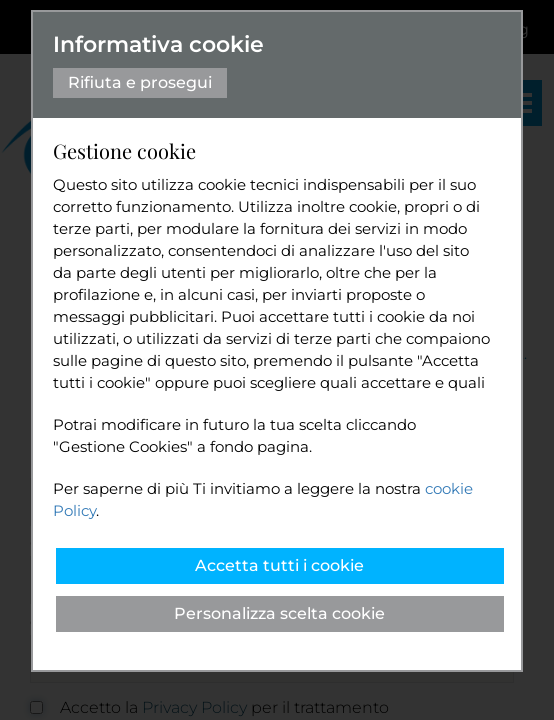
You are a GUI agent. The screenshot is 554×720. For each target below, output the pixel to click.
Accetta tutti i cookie (279, 565)
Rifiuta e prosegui (140, 82)
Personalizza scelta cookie (279, 613)
